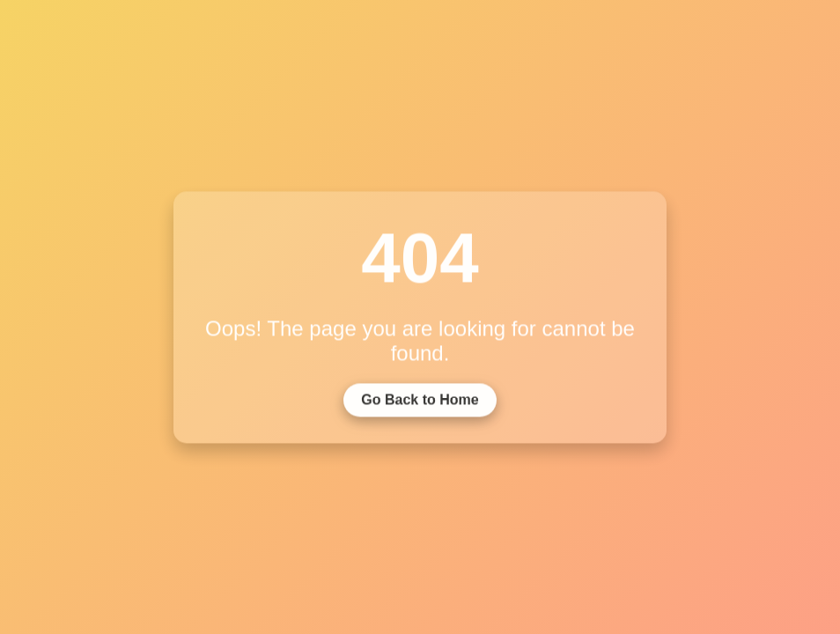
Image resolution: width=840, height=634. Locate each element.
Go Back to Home (420, 405)
